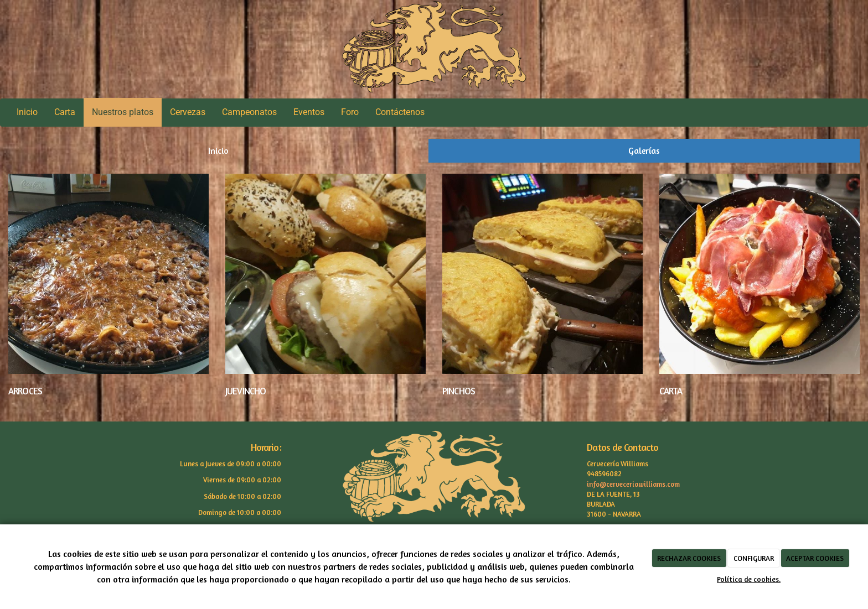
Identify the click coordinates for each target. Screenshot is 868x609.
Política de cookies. (749, 579)
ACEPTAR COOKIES (815, 558)
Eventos (309, 112)
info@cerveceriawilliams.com (633, 484)
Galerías (644, 150)
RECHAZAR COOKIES (689, 558)
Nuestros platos (123, 112)
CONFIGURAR (754, 558)
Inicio (27, 112)
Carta (65, 112)
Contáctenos (400, 112)
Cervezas (188, 112)
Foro (350, 112)
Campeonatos (249, 112)
